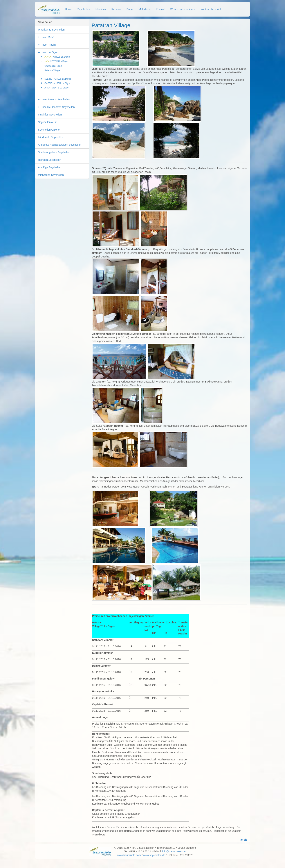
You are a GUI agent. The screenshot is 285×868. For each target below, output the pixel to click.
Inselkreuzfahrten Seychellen (58, 107)
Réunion (116, 9)
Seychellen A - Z (47, 122)
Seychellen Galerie (49, 130)
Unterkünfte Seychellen (51, 30)
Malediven (145, 9)
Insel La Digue (50, 52)
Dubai (130, 9)
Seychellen (84, 9)
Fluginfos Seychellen (50, 115)
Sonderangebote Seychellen (54, 152)
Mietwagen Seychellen (51, 175)
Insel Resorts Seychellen (56, 99)
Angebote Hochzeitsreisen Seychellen (60, 145)
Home (68, 9)
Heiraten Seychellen (49, 160)
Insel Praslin (49, 45)
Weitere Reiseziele (212, 9)
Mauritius (101, 9)
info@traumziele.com (174, 851)
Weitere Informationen (183, 9)
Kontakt (160, 9)
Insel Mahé (48, 37)
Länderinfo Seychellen (51, 137)
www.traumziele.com (129, 855)
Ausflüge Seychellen (50, 167)
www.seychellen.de (154, 855)
